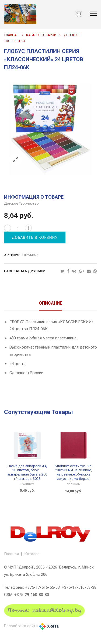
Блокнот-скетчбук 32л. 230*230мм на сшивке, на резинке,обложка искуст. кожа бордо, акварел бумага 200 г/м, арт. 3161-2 (74, 476)
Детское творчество (21, 203)
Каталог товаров (41, 35)
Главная (11, 35)
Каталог (32, 554)
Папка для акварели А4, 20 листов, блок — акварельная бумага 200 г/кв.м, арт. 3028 (27, 472)
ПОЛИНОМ (27, 484)
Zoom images (15, 160)
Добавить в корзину (35, 237)
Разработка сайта (21, 626)
